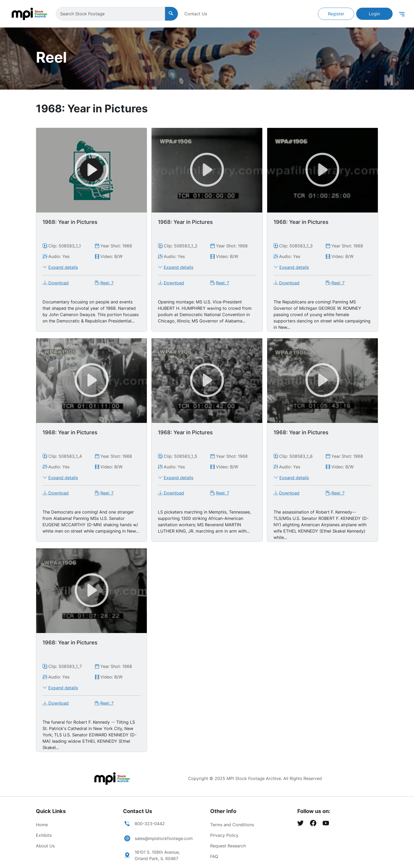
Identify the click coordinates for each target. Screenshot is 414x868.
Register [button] (336, 14)
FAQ (214, 856)
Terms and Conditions (232, 825)
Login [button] (374, 14)
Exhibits (44, 835)
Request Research (228, 846)
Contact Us (196, 14)
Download (58, 283)
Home (42, 825)
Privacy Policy (224, 835)
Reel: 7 (107, 283)
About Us (45, 846)
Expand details (63, 267)
